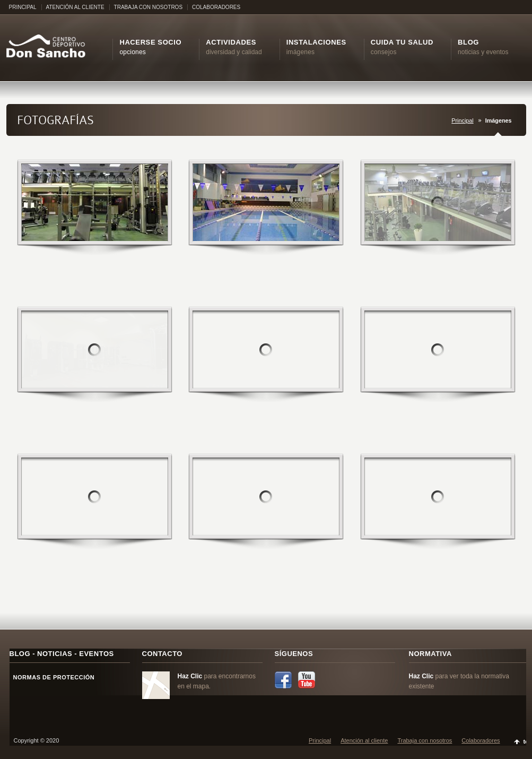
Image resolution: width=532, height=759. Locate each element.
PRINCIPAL (23, 7)
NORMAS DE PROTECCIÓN (52, 677)
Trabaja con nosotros (425, 740)
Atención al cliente (364, 740)
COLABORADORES (216, 7)
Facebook (283, 680)
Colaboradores (481, 740)
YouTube (307, 680)
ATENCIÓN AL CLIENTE (75, 7)
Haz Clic (190, 676)
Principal (462, 120)
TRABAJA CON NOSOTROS (148, 7)
